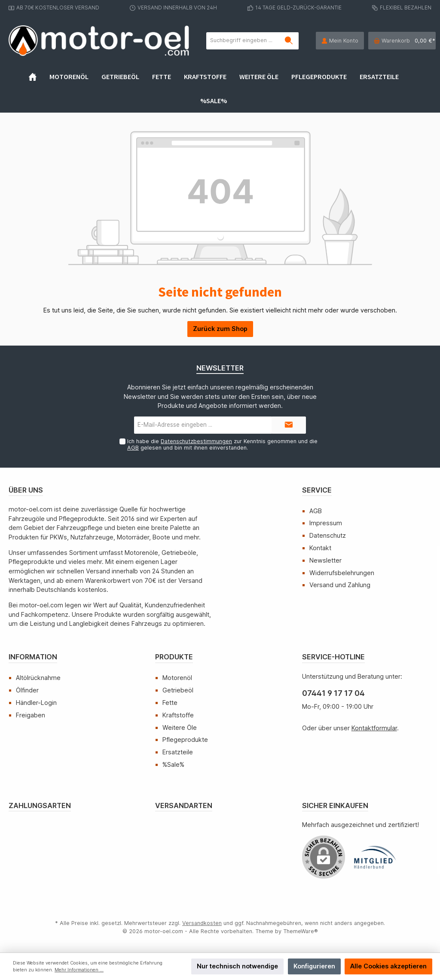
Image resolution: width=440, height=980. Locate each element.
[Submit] (289, 425)
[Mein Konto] (340, 41)
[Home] (39, 77)
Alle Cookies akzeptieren (388, 966)
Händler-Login (36, 703)
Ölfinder (27, 690)
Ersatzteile (178, 752)
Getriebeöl (178, 690)
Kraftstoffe (178, 715)
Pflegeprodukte (185, 740)
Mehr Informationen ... (79, 970)
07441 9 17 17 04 (333, 693)
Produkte (174, 657)
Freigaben (31, 715)
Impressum (326, 523)
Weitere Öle (180, 727)
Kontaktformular (374, 728)
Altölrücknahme (38, 678)
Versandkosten (202, 923)
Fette (170, 703)
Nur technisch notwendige (237, 966)
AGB (133, 448)
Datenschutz (328, 535)
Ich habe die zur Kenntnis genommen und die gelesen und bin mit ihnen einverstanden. (222, 444)
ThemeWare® (301, 931)
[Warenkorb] (402, 41)
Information (33, 657)
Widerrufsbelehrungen (342, 573)
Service (317, 490)
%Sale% (173, 764)
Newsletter (325, 560)
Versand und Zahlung (340, 585)
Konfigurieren (314, 966)
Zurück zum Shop (220, 329)
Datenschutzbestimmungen (196, 441)
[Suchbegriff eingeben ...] (243, 41)
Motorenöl (177, 678)
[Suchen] (289, 41)
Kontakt (320, 548)
